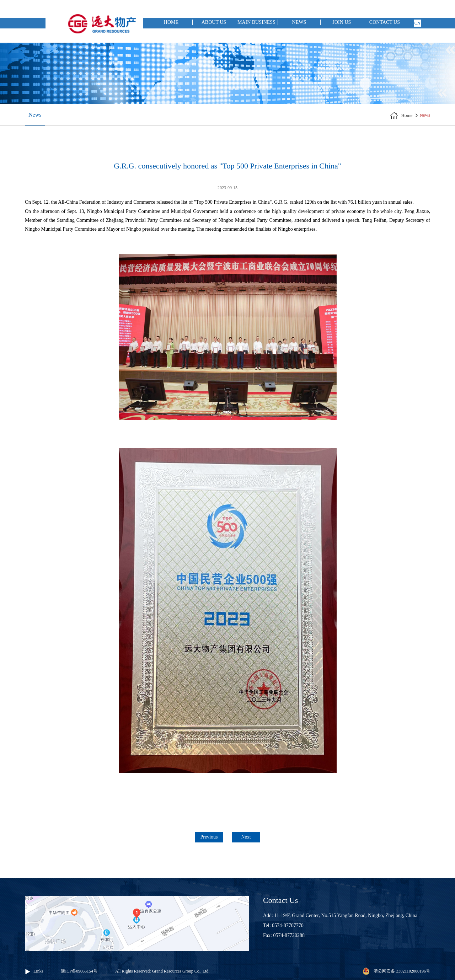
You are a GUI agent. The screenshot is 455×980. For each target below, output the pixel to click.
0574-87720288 (289, 935)
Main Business (256, 22)
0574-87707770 (288, 925)
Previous (209, 837)
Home (171, 22)
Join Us (342, 22)
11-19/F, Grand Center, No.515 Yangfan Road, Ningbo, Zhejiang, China (346, 915)
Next (246, 837)
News (299, 22)
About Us (214, 22)
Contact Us (385, 22)
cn (417, 23)
